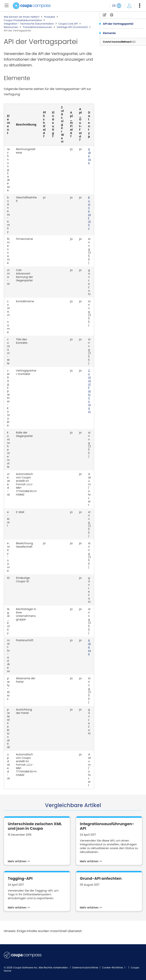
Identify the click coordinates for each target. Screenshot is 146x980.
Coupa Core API (68, 24)
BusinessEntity (89, 213)
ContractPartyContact (89, 391)
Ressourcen (11, 27)
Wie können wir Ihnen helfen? (22, 17)
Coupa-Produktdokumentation (23, 20)
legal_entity (8, 621)
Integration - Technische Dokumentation (29, 24)
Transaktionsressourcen (37, 27)
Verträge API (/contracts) (72, 27)
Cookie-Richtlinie (113, 968)
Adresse (89, 156)
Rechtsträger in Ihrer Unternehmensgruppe (26, 614)
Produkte (50, 17)
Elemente (109, 33)
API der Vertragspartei (118, 24)
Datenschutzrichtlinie (86, 968)
